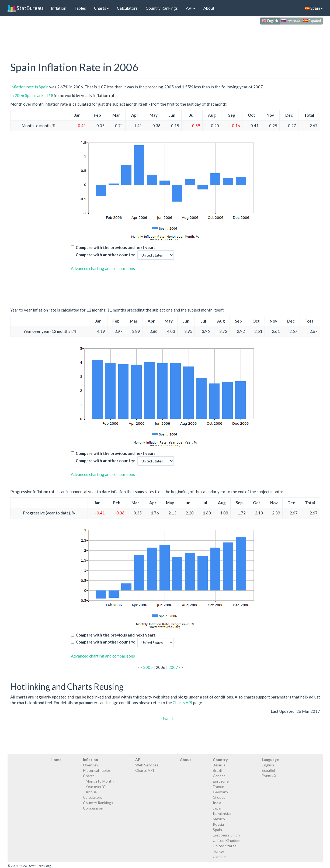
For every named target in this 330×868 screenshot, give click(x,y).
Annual (92, 792)
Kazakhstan (223, 813)
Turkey (219, 851)
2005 (148, 667)
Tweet (168, 718)
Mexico (219, 819)
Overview (91, 765)
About (209, 8)
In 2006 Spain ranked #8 (32, 95)
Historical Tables (97, 770)
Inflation (59, 8)
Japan (218, 808)
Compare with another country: (105, 255)
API (191, 8)
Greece (219, 797)
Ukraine (219, 857)
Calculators (127, 8)
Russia (218, 824)
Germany (220, 792)
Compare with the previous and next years (116, 247)
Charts (101, 8)
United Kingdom (227, 840)
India (217, 803)
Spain (314, 8)
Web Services (147, 765)
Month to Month (100, 781)
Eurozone (221, 781)
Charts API (183, 703)
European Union (226, 835)
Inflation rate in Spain (29, 87)
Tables (80, 8)
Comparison (93, 808)
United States (225, 846)
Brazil (217, 770)
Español (312, 21)
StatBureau (25, 8)
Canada (219, 776)
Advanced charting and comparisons (103, 268)
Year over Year (98, 786)
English (270, 21)
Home (56, 760)
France (218, 786)
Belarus (219, 765)
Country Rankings (162, 8)
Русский (291, 21)
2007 (173, 667)
